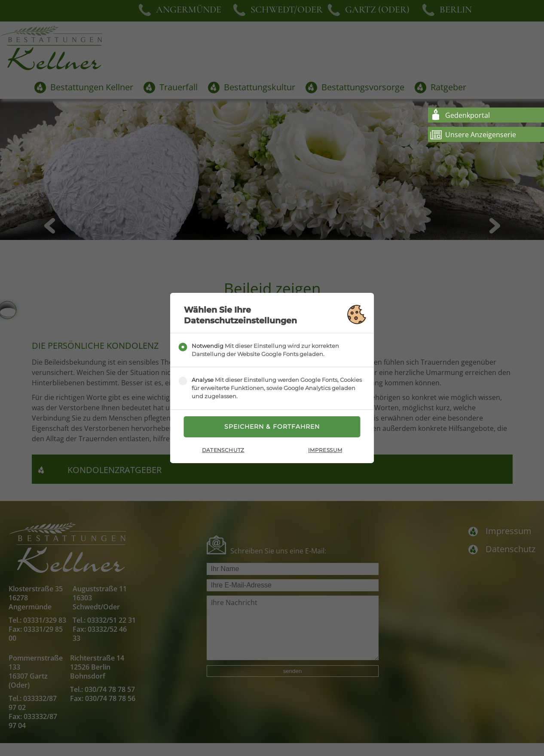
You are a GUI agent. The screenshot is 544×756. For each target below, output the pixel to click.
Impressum (325, 450)
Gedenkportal (468, 115)
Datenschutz (223, 450)
